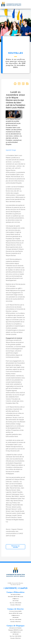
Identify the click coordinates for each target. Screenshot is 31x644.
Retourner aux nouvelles (15, 547)
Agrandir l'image (11, 150)
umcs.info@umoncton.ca (16, 632)
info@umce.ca (16, 599)
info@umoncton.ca (16, 615)
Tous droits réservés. (15, 585)
